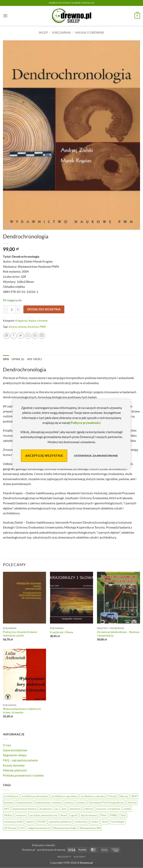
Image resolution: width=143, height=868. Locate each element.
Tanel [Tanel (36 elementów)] (105, 822)
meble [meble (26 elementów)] (127, 809)
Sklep (43, 32)
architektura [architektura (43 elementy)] (11, 796)
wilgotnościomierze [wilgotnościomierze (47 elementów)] (39, 828)
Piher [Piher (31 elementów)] (103, 815)
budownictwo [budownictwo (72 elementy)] (25, 803)
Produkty (64, 857)
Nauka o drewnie (90, 32)
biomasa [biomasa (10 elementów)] (9, 803)
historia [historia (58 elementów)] (132, 803)
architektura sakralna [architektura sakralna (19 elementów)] (93, 796)
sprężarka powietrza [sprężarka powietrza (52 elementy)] (60, 822)
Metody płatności (15, 770)
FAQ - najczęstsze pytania (20, 760)
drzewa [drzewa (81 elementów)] (81, 803)
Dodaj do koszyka (44, 309)
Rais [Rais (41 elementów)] (124, 815)
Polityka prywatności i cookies (23, 775)
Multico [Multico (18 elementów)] (8, 815)
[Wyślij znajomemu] (28, 336)
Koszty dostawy (14, 765)
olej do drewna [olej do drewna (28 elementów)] (89, 815)
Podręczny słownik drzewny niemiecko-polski (20, 634)
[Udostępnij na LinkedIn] (42, 336)
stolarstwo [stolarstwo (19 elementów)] (81, 822)
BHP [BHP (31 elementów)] (135, 796)
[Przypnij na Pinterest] (35, 336)
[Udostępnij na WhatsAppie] (7, 336)
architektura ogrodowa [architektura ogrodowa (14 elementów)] (64, 796)
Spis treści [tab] (35, 359)
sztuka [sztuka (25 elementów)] (94, 822)
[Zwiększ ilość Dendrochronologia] (18, 309)
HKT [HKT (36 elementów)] (7, 809)
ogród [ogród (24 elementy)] (74, 815)
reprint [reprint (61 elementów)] (30, 822)
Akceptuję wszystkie (44, 456)
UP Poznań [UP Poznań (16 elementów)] (10, 828)
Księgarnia (61, 32)
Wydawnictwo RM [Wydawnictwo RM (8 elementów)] (90, 828)
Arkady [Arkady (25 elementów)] (113, 796)
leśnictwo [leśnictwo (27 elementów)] (75, 809)
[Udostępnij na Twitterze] (21, 336)
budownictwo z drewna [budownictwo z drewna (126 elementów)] (48, 803)
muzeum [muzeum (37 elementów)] (21, 815)
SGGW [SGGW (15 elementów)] (41, 822)
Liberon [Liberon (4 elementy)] (88, 809)
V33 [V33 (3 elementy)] (22, 828)
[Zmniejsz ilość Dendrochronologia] (5, 309)
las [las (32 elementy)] (57, 809)
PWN (43, 327)
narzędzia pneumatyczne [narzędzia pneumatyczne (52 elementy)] (43, 815)
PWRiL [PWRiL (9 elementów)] (114, 815)
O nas (7, 745)
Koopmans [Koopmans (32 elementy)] (46, 809)
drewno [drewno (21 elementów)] (69, 803)
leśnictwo (33, 327)
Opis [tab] (6, 359)
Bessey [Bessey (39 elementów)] (124, 796)
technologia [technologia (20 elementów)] (118, 822)
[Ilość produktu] (12, 309)
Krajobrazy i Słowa (61, 632)
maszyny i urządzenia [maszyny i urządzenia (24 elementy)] (108, 809)
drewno (13, 327)
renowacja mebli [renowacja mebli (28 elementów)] (13, 822)
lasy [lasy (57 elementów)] (64, 809)
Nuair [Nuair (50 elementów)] (64, 815)
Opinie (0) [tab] (18, 359)
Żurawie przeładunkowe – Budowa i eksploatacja (118, 634)
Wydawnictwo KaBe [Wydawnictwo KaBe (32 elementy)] (65, 828)
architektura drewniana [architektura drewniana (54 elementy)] (35, 796)
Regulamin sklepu (15, 755)
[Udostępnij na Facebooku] (14, 336)
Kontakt (80, 857)
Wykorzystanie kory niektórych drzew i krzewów (22, 711)
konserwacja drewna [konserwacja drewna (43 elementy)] (25, 809)
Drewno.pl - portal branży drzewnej (44, 850)
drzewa (22, 327)
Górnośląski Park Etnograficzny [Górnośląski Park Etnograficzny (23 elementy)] (106, 803)
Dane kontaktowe (15, 750)
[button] (5, 16)
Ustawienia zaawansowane (96, 456)
